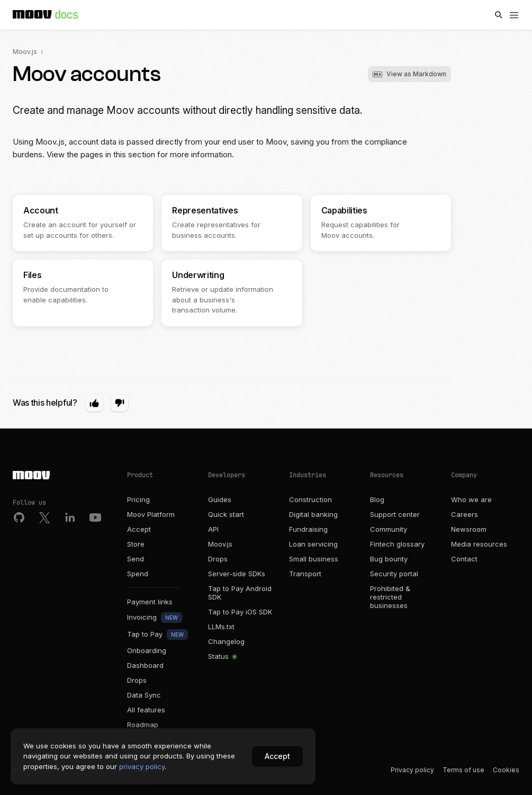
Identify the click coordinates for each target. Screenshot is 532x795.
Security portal (394, 574)
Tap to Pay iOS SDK (240, 612)
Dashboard (145, 665)
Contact (464, 559)
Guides (220, 499)
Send (136, 559)
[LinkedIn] (70, 517)
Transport (305, 574)
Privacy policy (412, 770)
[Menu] (514, 15)
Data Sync (144, 695)
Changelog (226, 641)
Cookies (506, 770)
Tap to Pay (157, 635)
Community (389, 529)
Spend (138, 574)
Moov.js (25, 52)
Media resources (479, 544)
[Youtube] (95, 517)
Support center (395, 514)
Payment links (150, 602)
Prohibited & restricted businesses (390, 597)
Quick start (226, 514)
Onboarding (147, 650)
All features (146, 710)
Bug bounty (389, 559)
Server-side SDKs (237, 574)
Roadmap (143, 725)
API (213, 529)
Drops (137, 680)
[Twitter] (44, 517)
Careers (465, 514)
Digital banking (313, 514)
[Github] (19, 517)
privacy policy (142, 766)
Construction (310, 499)
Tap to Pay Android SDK (240, 593)
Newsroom (469, 529)
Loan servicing (313, 544)
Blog (377, 499)
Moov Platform (151, 514)
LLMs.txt (221, 627)
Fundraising (308, 529)
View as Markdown (409, 74)
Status (222, 656)
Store (136, 544)
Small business (314, 559)
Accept (139, 529)
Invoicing (155, 618)
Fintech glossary (397, 544)
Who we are (471, 499)
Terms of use (463, 770)
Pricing (138, 499)
